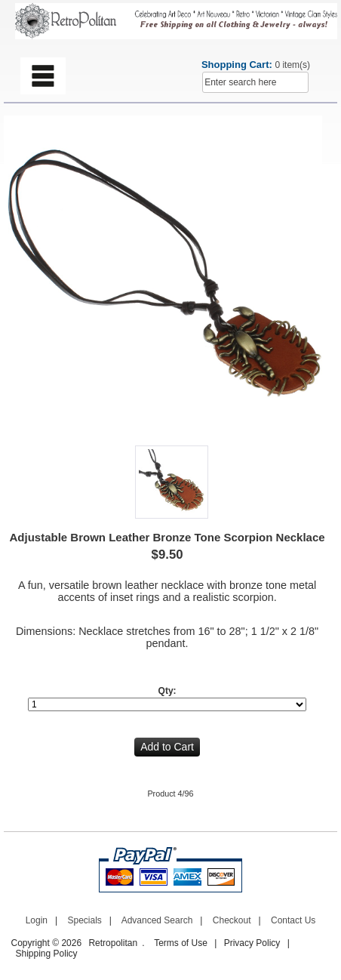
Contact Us (293, 920)
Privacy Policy (252, 943)
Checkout (232, 920)
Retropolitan (113, 943)
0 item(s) (292, 65)
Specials (84, 920)
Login (37, 920)
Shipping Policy (47, 954)
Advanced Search (157, 920)
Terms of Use (181, 943)
